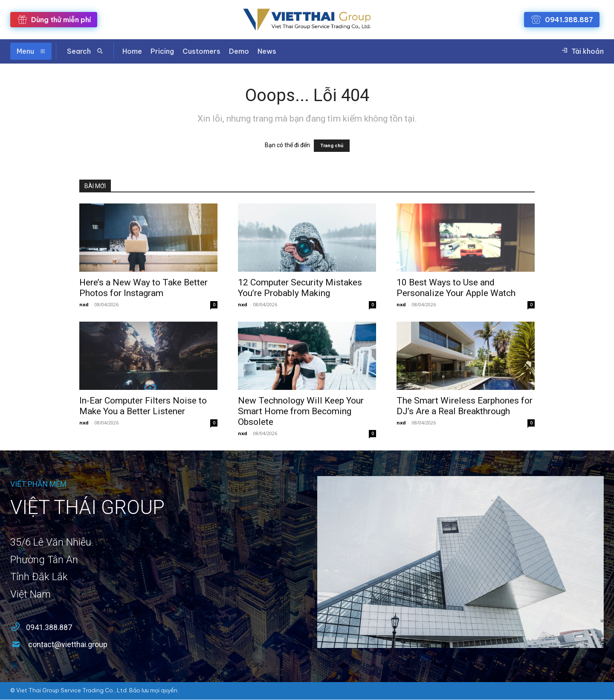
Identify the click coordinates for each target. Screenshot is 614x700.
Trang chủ (332, 146)
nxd (84, 304)
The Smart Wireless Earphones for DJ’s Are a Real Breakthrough (465, 406)
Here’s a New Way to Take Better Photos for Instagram (143, 288)
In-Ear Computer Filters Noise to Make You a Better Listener (143, 406)
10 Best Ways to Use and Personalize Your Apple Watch (456, 288)
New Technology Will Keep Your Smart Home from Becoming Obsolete (301, 411)
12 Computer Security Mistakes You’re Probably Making (300, 288)
